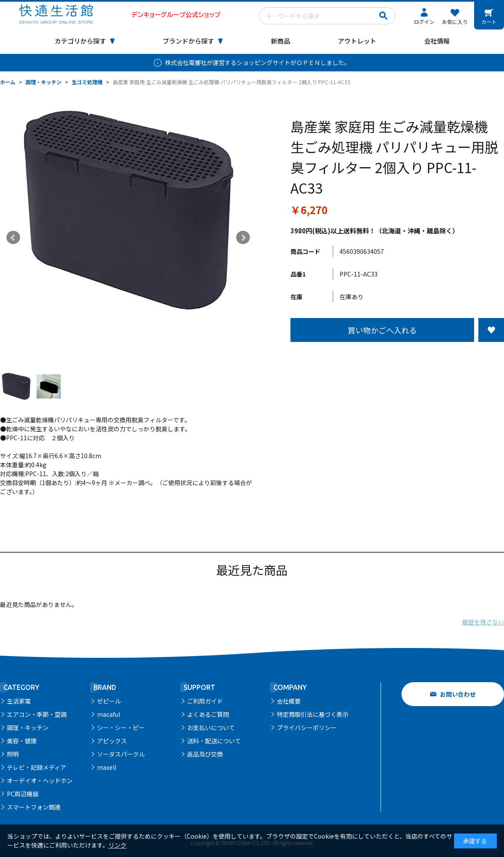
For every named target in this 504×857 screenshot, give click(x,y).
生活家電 (19, 701)
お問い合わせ (458, 694)
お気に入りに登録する (491, 330)
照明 (13, 754)
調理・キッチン (28, 727)
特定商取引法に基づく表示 (313, 714)
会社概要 (289, 701)
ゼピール (109, 701)
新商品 (280, 41)
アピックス (112, 741)
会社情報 (437, 41)
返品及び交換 (205, 754)
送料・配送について (214, 741)
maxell (107, 767)
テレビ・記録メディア (37, 767)
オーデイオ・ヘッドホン (40, 780)
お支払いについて (211, 727)
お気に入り (455, 22)
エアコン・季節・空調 (37, 714)
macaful (108, 714)
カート (489, 22)
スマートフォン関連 (34, 807)
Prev (13, 238)
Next (243, 238)
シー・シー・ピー (121, 727)
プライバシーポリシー (307, 727)
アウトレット (357, 41)
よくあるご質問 (208, 714)
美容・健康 (22, 741)
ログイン (424, 22)
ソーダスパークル (121, 754)
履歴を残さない (483, 622)
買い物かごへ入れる (382, 330)
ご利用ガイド (205, 701)
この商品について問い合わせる (397, 358)
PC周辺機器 (23, 794)
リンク (117, 845)
